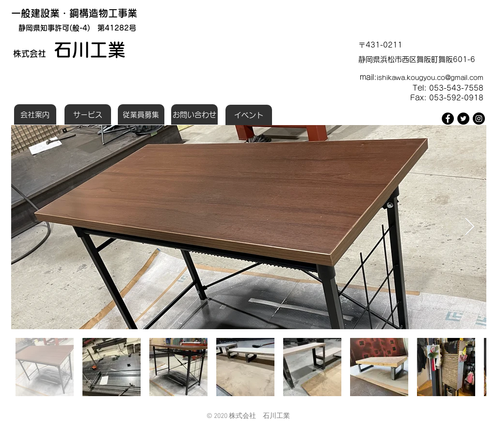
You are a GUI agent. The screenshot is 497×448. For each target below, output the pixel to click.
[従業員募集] (141, 114)
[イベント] (249, 115)
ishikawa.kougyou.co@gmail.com (430, 78)
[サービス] (88, 114)
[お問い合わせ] (194, 114)
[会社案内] (35, 114)
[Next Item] (470, 227)
